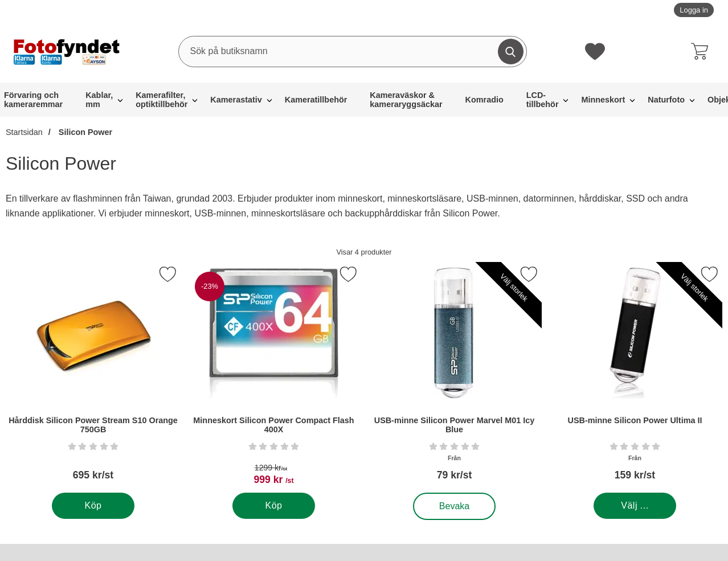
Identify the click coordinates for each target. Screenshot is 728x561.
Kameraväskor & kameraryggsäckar (406, 100)
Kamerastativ (236, 100)
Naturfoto (666, 100)
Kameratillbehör (316, 100)
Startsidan (24, 132)
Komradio (484, 100)
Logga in (694, 10)
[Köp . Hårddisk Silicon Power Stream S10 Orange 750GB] (93, 506)
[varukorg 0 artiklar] (702, 51)
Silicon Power (84, 132)
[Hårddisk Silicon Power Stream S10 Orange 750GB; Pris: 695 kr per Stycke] (93, 377)
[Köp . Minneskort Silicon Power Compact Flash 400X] (274, 506)
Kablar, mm (99, 100)
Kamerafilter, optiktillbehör (161, 100)
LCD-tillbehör (543, 100)
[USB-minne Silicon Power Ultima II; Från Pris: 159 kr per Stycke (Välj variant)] (635, 377)
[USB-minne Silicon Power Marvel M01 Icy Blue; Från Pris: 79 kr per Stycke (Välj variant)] (454, 377)
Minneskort (603, 100)
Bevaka (455, 506)
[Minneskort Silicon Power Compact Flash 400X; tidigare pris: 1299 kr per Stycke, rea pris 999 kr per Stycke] (274, 377)
